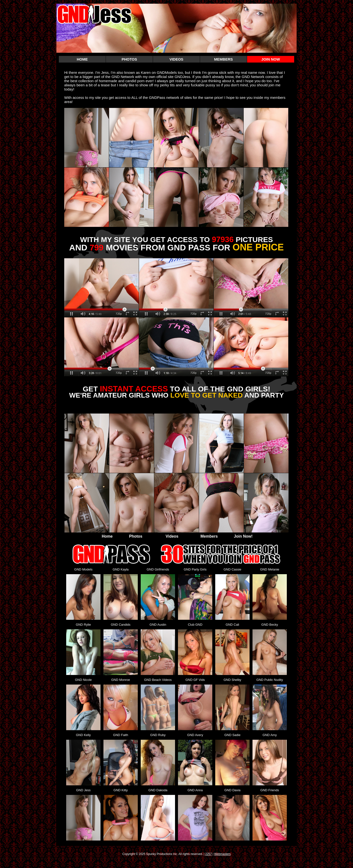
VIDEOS (176, 59)
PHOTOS (129, 59)
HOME (82, 59)
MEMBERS (223, 59)
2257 (208, 854)
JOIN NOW (271, 59)
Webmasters (222, 854)
